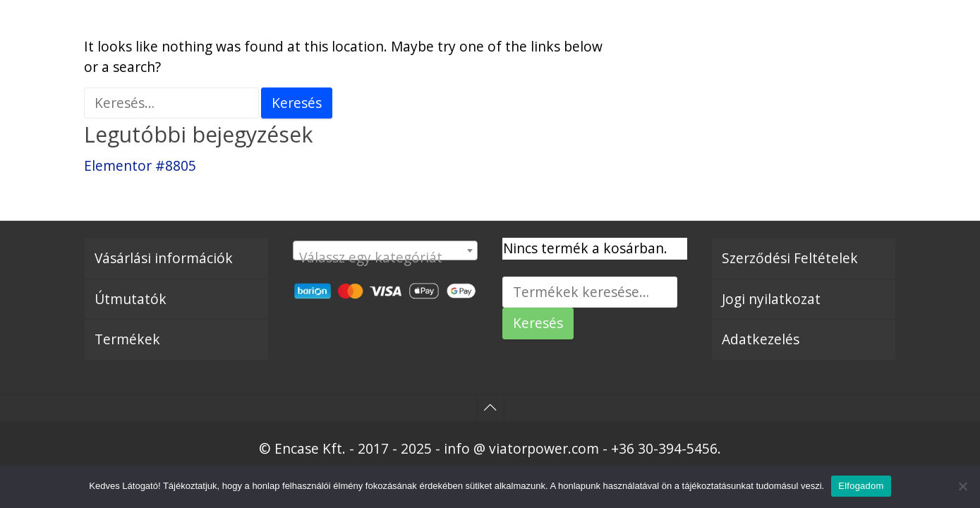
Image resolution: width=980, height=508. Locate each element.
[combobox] (385, 250)
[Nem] (962, 486)
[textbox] (385, 258)
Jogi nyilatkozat (771, 299)
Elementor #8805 (140, 165)
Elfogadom (861, 486)
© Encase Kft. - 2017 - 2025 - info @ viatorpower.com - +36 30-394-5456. (490, 448)
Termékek (127, 339)
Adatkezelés (761, 339)
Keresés (538, 323)
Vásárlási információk (164, 258)
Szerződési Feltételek (790, 258)
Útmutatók (131, 299)
